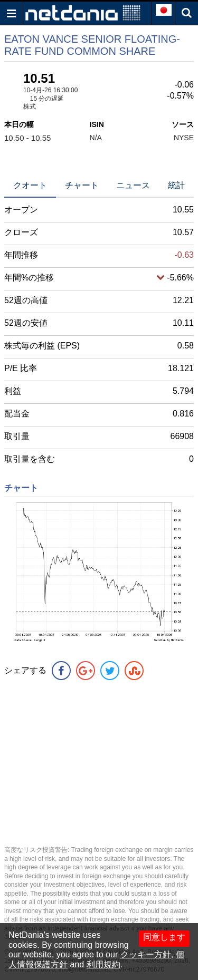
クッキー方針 (146, 954)
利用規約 (103, 964)
